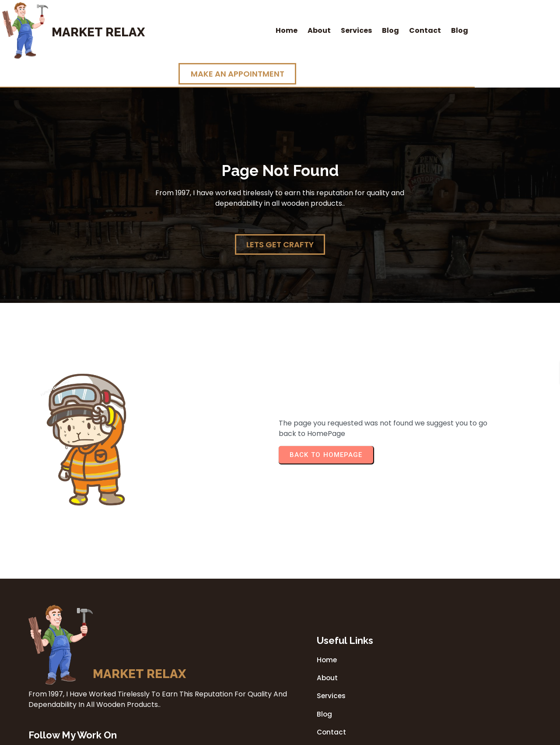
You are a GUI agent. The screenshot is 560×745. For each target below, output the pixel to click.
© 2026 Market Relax (280, 736)
